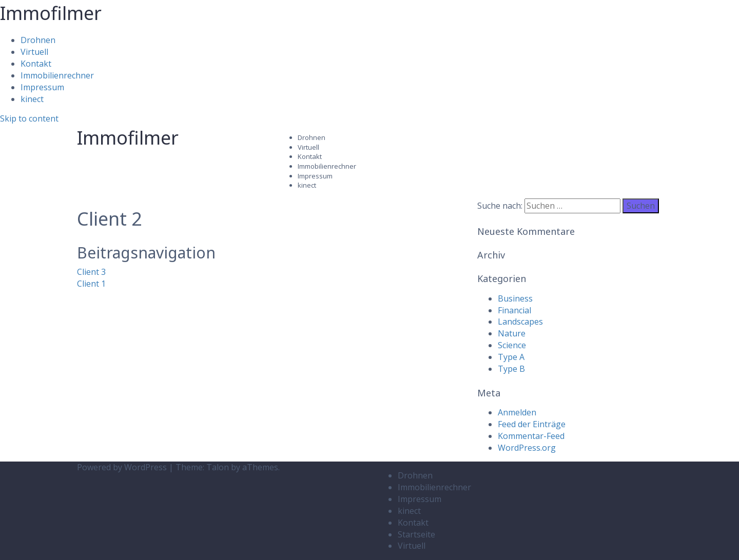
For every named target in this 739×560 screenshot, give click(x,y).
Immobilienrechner (57, 75)
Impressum (42, 87)
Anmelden (517, 412)
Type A (511, 357)
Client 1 (91, 284)
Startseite (416, 534)
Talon (218, 467)
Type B (511, 369)
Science (512, 345)
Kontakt (36, 64)
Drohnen (38, 40)
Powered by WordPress (122, 467)
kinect (32, 99)
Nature (512, 333)
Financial (514, 310)
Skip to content (29, 118)
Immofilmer (51, 13)
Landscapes (520, 322)
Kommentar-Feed (531, 436)
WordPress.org (527, 448)
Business (515, 298)
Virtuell (34, 52)
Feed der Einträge (532, 424)
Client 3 (91, 272)
